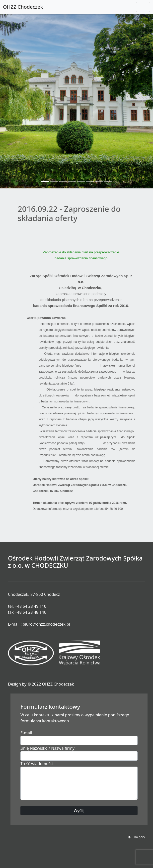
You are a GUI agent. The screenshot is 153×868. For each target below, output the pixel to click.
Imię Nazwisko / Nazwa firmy (47, 748)
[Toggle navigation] (143, 7)
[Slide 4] (72, 182)
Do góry (136, 837)
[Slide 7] (99, 182)
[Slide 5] (81, 182)
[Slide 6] (90, 182)
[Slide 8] (108, 182)
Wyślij (79, 811)
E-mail (26, 733)
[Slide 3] (63, 182)
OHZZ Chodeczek (23, 7)
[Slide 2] (54, 182)
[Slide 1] (45, 182)
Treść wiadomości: (38, 764)
